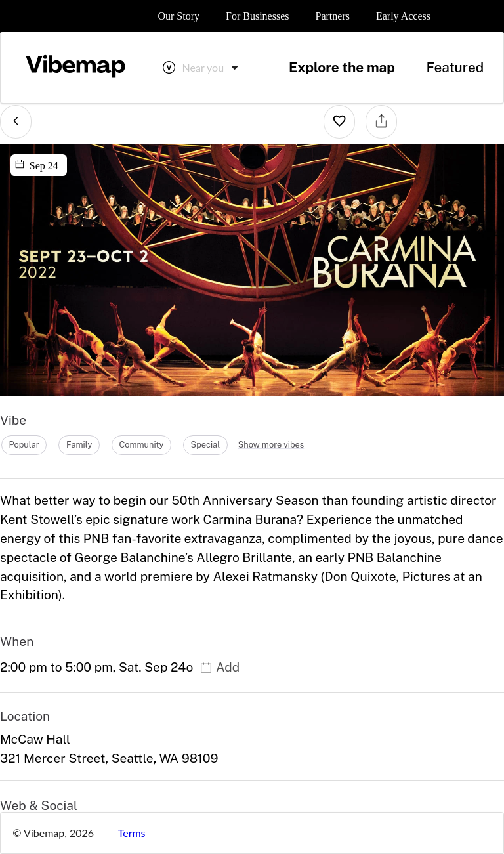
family (79, 445)
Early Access (403, 16)
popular (24, 445)
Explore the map (342, 67)
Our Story (178, 16)
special (205, 445)
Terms (132, 833)
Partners (332, 16)
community (141, 445)
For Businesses (257, 16)
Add (220, 667)
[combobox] (211, 68)
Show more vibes (271, 445)
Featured (455, 67)
